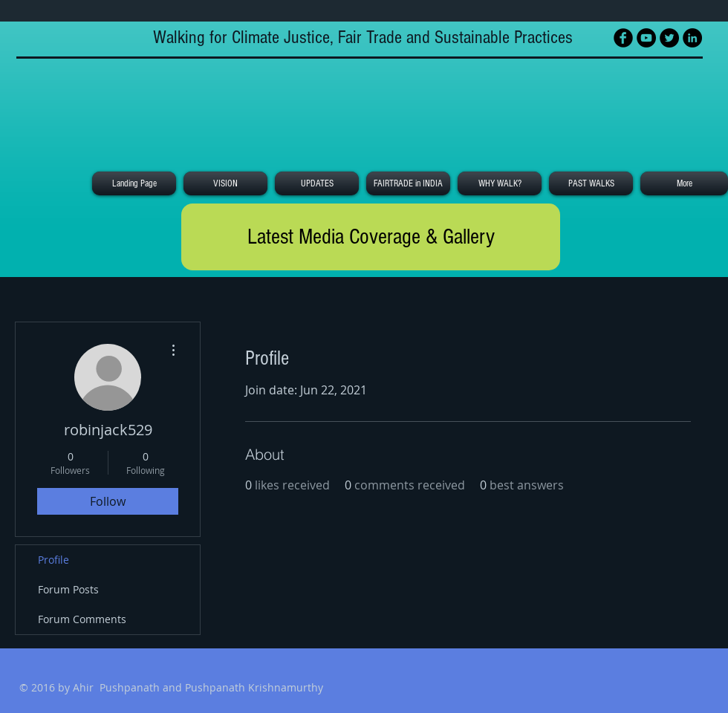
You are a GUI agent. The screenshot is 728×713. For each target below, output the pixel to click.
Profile (53, 560)
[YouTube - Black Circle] (646, 38)
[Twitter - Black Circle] (669, 38)
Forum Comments (82, 619)
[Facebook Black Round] (623, 38)
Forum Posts (68, 589)
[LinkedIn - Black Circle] (692, 38)
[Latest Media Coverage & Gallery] (371, 237)
